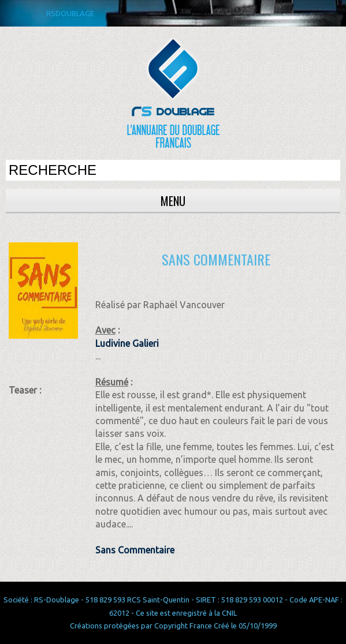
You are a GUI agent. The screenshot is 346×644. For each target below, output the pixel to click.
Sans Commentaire (135, 550)
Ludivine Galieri (127, 343)
